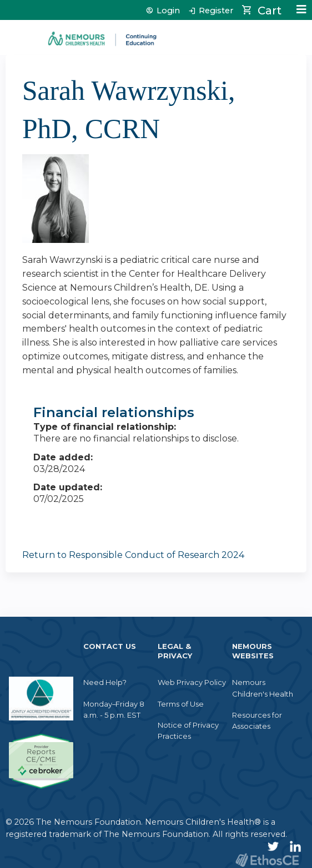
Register (216, 11)
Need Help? (105, 682)
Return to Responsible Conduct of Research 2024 (133, 555)
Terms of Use (181, 704)
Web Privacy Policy (192, 682)
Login (168, 11)
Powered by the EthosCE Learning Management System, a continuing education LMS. (267, 860)
